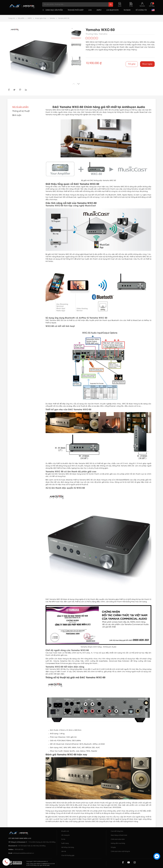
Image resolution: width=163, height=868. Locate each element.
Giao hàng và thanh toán (119, 835)
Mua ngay (147, 64)
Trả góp (132, 64)
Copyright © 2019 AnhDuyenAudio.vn (37, 862)
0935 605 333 (19, 850)
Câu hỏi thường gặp (68, 855)
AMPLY (30, 18)
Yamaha (52, 18)
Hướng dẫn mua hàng (118, 843)
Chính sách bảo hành (118, 839)
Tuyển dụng (65, 843)
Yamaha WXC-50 (64, 18)
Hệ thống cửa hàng (68, 847)
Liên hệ (64, 851)
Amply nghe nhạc (41, 18)
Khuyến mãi (65, 831)
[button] (79, 84)
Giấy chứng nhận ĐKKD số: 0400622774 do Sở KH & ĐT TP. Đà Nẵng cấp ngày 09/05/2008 (41, 865)
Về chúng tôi (65, 835)
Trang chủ (12, 18)
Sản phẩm (21, 18)
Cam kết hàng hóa (117, 831)
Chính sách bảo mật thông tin (120, 851)
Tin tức (63, 839)
